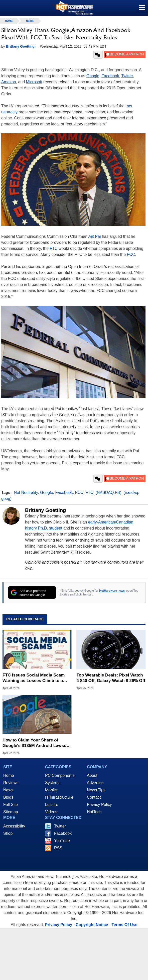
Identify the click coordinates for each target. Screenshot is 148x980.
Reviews (11, 783)
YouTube (62, 841)
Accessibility (14, 826)
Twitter (127, 76)
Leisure (52, 805)
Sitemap (11, 812)
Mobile (51, 790)
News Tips (96, 790)
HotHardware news (112, 591)
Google (93, 76)
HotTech (94, 812)
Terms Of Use (124, 925)
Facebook (110, 76)
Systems (53, 783)
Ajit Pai (95, 236)
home (9, 21)
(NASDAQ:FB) (108, 493)
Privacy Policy (99, 805)
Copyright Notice (92, 925)
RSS (58, 848)
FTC (54, 248)
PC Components (60, 775)
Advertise (95, 783)
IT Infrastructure (59, 797)
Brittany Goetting (45, 510)
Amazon (9, 82)
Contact (94, 797)
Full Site (11, 805)
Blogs (8, 797)
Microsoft (34, 82)
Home (9, 775)
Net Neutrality (26, 493)
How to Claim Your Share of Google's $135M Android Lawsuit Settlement (36, 743)
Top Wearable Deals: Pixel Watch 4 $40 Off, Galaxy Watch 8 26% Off (111, 678)
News (30, 21)
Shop (8, 833)
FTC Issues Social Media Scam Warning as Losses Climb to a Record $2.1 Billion (34, 678)
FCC (131, 254)
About (92, 775)
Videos (51, 812)
